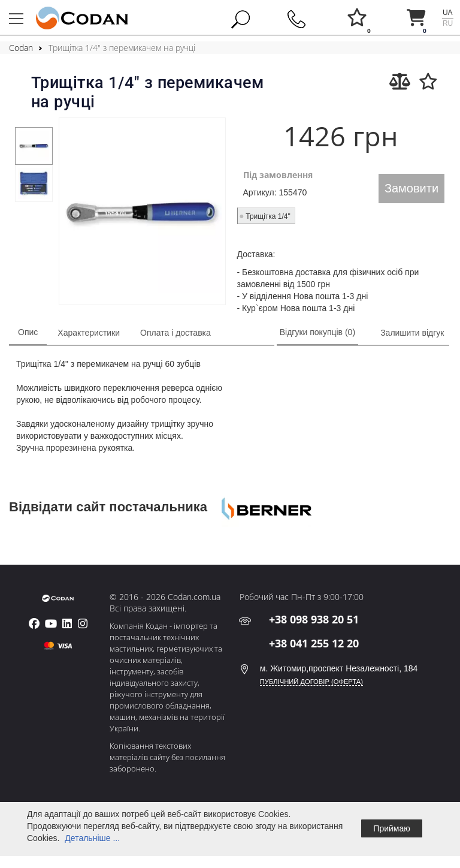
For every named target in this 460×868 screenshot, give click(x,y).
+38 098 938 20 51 (314, 619)
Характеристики (89, 333)
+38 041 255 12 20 (314, 643)
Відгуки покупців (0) (317, 332)
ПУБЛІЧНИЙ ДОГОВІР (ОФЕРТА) (311, 682)
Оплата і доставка (175, 333)
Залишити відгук (412, 333)
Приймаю (391, 828)
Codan (21, 48)
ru (448, 23)
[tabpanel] (34, 146)
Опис (28, 332)
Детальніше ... (92, 838)
